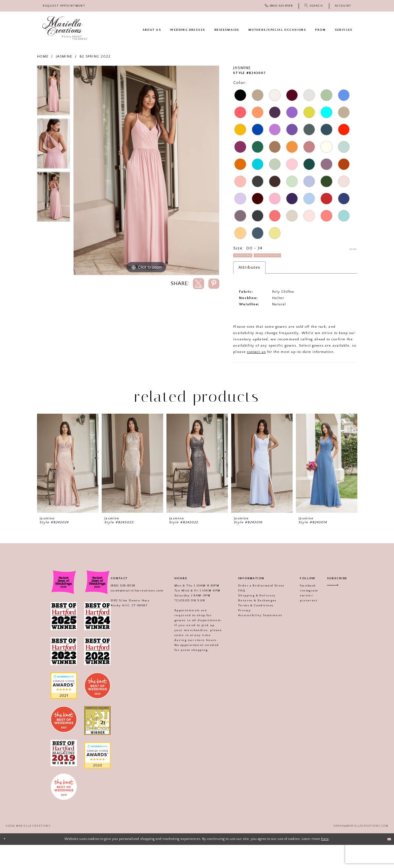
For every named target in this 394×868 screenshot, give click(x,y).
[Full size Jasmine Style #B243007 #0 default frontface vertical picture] (146, 170)
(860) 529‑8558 (116, 609)
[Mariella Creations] (65, 28)
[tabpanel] (54, 92)
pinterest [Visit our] (301, 624)
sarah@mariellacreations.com (130, 614)
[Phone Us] (279, 6)
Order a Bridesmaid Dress (254, 609)
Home (43, 57)
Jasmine (64, 57)
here (325, 862)
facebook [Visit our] (301, 609)
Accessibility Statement (253, 639)
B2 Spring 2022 (95, 57)
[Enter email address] (337, 610)
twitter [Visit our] (299, 619)
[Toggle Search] (314, 6)
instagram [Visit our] (302, 614)
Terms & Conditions (249, 629)
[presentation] (68, 487)
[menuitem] (64, 6)
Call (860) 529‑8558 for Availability (269, 276)
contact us (256, 375)
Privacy (237, 634)
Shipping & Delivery (250, 619)
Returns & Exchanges (250, 624)
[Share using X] (198, 284)
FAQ (234, 614)
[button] (343, 6)
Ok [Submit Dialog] (386, 862)
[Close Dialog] (7, 862)
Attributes (249, 291)
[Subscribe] (350, 610)
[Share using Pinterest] (214, 284)
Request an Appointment (261, 261)
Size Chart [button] (346, 248)
